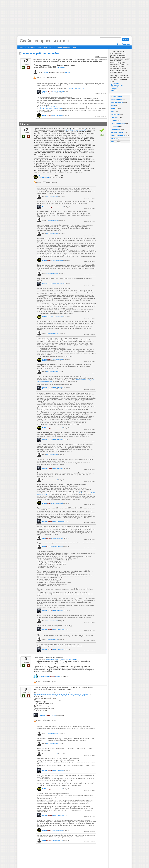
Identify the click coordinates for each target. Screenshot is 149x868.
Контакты (115, 118)
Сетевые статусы (118, 124)
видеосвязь (61, 67)
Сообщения (115, 130)
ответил (52, 176)
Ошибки (114, 121)
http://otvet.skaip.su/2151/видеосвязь (50, 109)
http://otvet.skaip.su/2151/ (76, 89)
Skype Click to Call (118, 136)
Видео (113, 105)
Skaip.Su (114, 139)
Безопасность (116, 99)
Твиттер (114, 91)
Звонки (114, 108)
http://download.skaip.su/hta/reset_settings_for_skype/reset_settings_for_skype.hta (61, 695)
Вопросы (23, 47)
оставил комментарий (58, 92)
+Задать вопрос (63, 47)
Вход (119, 44)
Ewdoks (44, 116)
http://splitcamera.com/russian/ (75, 130)
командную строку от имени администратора (62, 659)
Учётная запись (117, 133)
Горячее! (32, 47)
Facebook (114, 87)
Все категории (116, 96)
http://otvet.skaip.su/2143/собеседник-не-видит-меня (55, 107)
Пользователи (49, 47)
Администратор (44, 178)
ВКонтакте (115, 83)
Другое (113, 142)
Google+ (114, 89)
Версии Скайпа (117, 102)
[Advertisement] (74, 16)
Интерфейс (115, 115)
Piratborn (45, 92)
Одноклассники (117, 85)
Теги (39, 47)
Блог (74, 47)
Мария (44, 538)
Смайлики (115, 127)
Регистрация (126, 44)
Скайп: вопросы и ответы (46, 41)
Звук (113, 111)
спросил (46, 72)
